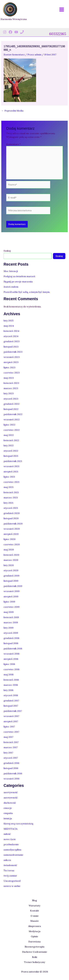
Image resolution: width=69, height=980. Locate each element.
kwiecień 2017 (11, 742)
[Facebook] (10, 32)
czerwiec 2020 (12, 544)
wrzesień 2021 (11, 466)
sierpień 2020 (11, 534)
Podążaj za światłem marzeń (19, 276)
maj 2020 (9, 550)
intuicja (8, 818)
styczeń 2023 (11, 399)
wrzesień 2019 (12, 591)
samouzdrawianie (13, 855)
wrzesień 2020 (12, 529)
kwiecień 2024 (11, 331)
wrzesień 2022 (12, 419)
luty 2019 (9, 628)
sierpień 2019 (11, 596)
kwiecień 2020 (11, 555)
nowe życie (10, 839)
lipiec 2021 (9, 477)
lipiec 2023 (9, 367)
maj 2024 (9, 326)
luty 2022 (9, 445)
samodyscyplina (12, 850)
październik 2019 (13, 586)
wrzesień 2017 (11, 716)
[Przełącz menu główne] (62, 10)
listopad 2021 (11, 456)
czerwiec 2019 (12, 607)
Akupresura (34, 926)
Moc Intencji (11, 271)
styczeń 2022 (11, 451)
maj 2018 (9, 674)
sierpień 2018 (11, 659)
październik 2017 (13, 711)
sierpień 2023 (11, 362)
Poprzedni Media (12, 111)
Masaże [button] (34, 921)
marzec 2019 (11, 622)
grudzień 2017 (11, 701)
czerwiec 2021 (11, 482)
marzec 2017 (11, 747)
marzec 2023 (11, 388)
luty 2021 (8, 503)
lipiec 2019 (9, 602)
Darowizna (34, 942)
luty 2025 (9, 321)
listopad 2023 (11, 347)
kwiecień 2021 (11, 492)
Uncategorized (12, 881)
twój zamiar (10, 876)
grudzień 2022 (12, 404)
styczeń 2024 (11, 336)
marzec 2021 (11, 498)
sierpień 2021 (11, 471)
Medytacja (35, 931)
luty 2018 (8, 690)
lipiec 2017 (9, 727)
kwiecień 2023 (11, 383)
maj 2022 (9, 435)
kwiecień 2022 (11, 440)
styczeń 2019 (11, 633)
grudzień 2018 (11, 638)
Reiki (35, 957)
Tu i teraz (9, 870)
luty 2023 (9, 393)
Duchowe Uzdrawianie (35, 952)
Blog (34, 900)
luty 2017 (8, 753)
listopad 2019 (11, 581)
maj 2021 (9, 487)
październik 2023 (13, 352)
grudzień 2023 (12, 341)
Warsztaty (34, 906)
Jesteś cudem (11, 287)
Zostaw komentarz (14, 55)
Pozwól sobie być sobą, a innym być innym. (27, 292)
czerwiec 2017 (11, 732)
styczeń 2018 (11, 695)
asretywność (11, 798)
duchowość (10, 803)
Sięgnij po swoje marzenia (18, 282)
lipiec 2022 (9, 425)
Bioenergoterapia (34, 947)
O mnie (35, 916)
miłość (7, 834)
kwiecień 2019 (11, 617)
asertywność (11, 792)
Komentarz (13, 144)
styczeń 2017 (11, 758)
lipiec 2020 (10, 539)
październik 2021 (13, 461)
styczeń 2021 (11, 508)
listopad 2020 (11, 518)
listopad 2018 (11, 643)
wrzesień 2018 (11, 654)
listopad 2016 (11, 768)
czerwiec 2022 (12, 430)
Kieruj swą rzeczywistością (18, 824)
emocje (8, 808)
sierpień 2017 (11, 721)
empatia (8, 813)
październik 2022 (13, 414)
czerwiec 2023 (12, 373)
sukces (7, 860)
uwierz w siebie (12, 886)
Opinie (34, 936)
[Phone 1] (22, 32)
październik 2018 (13, 648)
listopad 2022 (11, 409)
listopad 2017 (11, 706)
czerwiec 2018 (11, 669)
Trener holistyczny (35, 962)
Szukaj (7, 251)
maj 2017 (8, 737)
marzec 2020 (11, 560)
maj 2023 (9, 378)
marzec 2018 (11, 685)
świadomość (10, 865)
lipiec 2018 (9, 664)
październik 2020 (13, 524)
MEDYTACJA (11, 829)
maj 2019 (9, 612)
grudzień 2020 (12, 513)
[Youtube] (16, 32)
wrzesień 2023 (12, 357)
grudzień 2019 (11, 576)
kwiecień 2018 (11, 680)
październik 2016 (13, 773)
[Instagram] (5, 32)
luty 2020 (9, 565)
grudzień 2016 (11, 763)
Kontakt (34, 911)
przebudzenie (11, 844)
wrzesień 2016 (11, 779)
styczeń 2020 (11, 570)
